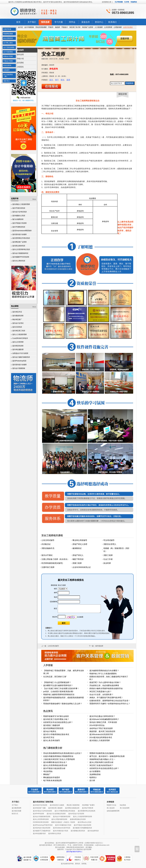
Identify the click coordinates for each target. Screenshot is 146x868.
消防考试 (6, 81)
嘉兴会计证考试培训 (20, 212)
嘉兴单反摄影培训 (39, 834)
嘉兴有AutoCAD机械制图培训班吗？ (104, 719)
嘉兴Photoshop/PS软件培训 (43, 825)
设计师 (92, 780)
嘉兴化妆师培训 (93, 831)
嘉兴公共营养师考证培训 (21, 249)
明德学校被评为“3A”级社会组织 (56, 716)
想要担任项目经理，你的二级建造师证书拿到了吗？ (109, 678)
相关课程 (20, 63)
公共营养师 (108, 27)
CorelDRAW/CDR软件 (20, 338)
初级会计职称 (8, 56)
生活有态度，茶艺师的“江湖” (55, 677)
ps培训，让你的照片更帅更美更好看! (58, 691)
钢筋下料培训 (78, 559)
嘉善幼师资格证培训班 (78, 819)
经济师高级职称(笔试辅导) (52, 563)
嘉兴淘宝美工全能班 (57, 805)
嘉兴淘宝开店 (17, 312)
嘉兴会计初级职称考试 (20, 253)
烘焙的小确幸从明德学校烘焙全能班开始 (106, 688)
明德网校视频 (8, 34)
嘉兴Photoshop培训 (19, 361)
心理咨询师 (118, 27)
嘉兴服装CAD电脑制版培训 (82, 828)
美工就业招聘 (125, 808)
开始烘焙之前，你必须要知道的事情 (104, 685)
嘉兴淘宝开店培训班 (40, 805)
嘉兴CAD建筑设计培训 (63, 825)
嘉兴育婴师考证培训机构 (87, 811)
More (34, 199)
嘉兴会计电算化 (50, 731)
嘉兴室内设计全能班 (20, 234)
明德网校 (134, 2)
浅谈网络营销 (95, 774)
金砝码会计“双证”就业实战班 (101, 728)
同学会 (72, 22)
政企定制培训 (8, 38)
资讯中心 (99, 22)
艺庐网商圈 (119, 2)
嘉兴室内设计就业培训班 (42, 828)
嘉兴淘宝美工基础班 (55, 808)
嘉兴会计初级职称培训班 (42, 817)
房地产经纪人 (78, 555)
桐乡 (63, 80)
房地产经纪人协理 (80, 544)
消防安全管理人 (110, 544)
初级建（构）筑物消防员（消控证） (116, 550)
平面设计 (65, 27)
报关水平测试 (47, 555)
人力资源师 (99, 27)
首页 (18, 22)
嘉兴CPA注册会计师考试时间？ (102, 716)
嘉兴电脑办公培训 (19, 216)
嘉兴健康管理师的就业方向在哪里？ (104, 671)
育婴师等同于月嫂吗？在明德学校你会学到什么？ (110, 704)
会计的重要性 (95, 771)
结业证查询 (7, 65)
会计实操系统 (8, 52)
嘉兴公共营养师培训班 (41, 819)
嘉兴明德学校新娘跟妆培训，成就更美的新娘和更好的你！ (64, 699)
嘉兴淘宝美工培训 (19, 331)
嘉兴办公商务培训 (19, 261)
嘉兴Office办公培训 (84, 822)
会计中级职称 (29, 27)
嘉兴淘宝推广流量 (39, 808)
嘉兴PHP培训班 (39, 814)
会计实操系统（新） (8, 75)
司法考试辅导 (109, 540)
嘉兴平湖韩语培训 (19, 227)
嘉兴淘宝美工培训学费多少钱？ (56, 719)
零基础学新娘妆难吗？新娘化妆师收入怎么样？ (63, 704)
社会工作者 (108, 559)
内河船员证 (46, 544)
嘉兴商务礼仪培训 (55, 834)
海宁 (57, 80)
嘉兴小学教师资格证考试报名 (65, 811)
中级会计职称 (8, 61)
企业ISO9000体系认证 (82, 567)
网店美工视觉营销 (73, 805)
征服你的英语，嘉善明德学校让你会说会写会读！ (110, 701)
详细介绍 (20, 59)
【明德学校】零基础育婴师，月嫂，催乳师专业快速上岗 (64, 672)
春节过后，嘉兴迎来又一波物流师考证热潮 (107, 756)
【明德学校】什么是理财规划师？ (57, 682)
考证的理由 (48, 771)
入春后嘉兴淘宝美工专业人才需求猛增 (59, 759)
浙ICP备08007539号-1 (74, 852)
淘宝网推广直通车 (88, 805)
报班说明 (20, 54)
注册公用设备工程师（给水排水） (55, 559)
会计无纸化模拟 (9, 47)
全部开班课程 (128, 27)
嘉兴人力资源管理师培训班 (83, 817)
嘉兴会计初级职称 (19, 368)
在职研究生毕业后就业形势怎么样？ (58, 722)
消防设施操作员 (48, 548)
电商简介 (93, 777)
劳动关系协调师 (41, 27)
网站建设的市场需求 (52, 777)
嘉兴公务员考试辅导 (52, 740)
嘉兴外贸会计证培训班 (76, 814)
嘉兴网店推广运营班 (20, 242)
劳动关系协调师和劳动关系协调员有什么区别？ (63, 753)
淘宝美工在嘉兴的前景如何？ (101, 765)
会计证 (20, 27)
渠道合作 (86, 22)
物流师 (58, 27)
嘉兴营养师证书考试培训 (21, 238)
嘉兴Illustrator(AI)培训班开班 (101, 734)
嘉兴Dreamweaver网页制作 (22, 231)
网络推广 (47, 774)
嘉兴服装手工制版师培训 (42, 831)
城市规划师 (99, 646)
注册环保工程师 (48, 567)
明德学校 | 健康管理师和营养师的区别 (59, 695)
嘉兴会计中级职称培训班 (62, 817)
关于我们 (32, 22)
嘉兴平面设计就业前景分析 (54, 768)
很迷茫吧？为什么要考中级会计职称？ (105, 682)
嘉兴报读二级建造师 (52, 725)
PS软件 (51, 27)
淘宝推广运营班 (88, 27)
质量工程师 (77, 563)
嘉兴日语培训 (17, 327)
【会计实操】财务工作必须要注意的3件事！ (61, 688)
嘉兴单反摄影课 (18, 349)
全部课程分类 (107, 2)
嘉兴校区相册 (16, 811)
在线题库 (6, 70)
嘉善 (68, 80)
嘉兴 (51, 80)
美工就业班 (111, 808)
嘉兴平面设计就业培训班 (83, 825)
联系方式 (15, 814)
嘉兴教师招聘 (16, 808)
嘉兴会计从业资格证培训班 (56, 814)
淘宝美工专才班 (75, 27)
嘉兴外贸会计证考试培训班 (42, 811)
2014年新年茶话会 (97, 725)
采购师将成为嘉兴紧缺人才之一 (102, 759)
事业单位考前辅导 (80, 540)
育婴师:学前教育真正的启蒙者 (102, 753)
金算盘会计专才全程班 (20, 353)
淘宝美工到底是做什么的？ (100, 691)
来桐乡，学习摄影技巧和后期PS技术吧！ (106, 698)
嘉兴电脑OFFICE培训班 (21, 257)
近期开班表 (7, 29)
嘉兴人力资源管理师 (20, 334)
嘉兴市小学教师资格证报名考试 (56, 734)
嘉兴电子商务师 (88, 808)
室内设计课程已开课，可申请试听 (103, 722)
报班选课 (45, 22)
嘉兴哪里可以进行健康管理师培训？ (58, 685)
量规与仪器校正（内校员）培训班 (63, 822)
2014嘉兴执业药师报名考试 (101, 737)
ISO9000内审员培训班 (41, 822)
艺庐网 (127, 2)
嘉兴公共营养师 (18, 342)
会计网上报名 (8, 43)
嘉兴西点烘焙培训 (19, 246)
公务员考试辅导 (48, 540)
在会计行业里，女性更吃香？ (101, 695)
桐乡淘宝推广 (17, 319)
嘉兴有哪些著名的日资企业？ (55, 762)
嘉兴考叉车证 (49, 737)
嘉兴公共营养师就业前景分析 (55, 765)
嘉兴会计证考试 (18, 323)
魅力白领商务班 (18, 219)
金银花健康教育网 (113, 811)
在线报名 (20, 67)
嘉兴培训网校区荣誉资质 (53, 728)
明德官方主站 (111, 805)
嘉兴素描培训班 (18, 316)
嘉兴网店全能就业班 (72, 808)
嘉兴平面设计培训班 (20, 223)
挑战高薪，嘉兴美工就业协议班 (102, 731)
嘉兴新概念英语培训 (78, 831)
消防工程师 (108, 555)
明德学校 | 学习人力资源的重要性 (103, 674)
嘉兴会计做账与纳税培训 (21, 357)
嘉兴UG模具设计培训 (61, 831)
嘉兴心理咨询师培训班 (59, 819)
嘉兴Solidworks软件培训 (62, 828)
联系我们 (113, 22)
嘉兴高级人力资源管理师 (21, 204)
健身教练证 (77, 548)
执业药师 (107, 563)
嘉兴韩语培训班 (18, 346)
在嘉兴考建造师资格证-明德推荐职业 (58, 756)
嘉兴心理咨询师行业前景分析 (101, 762)
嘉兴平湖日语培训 (19, 208)
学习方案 (59, 22)
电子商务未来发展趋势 (52, 780)
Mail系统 (123, 805)
